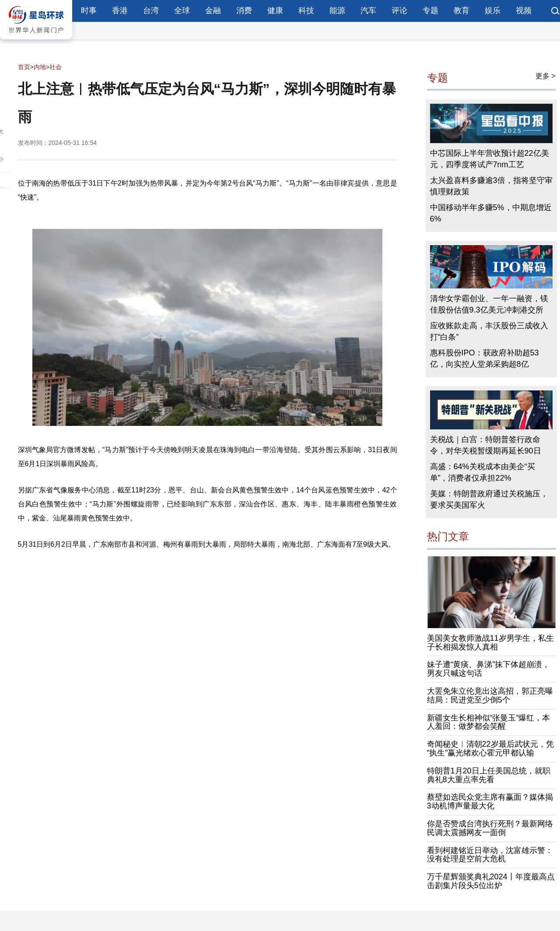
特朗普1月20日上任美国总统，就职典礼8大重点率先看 (489, 775)
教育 (462, 11)
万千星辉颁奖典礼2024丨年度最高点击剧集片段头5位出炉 (491, 881)
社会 (56, 67)
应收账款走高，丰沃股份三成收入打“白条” (489, 331)
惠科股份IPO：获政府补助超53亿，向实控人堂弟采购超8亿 (485, 358)
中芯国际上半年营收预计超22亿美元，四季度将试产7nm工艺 (490, 159)
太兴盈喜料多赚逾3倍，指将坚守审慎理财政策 (491, 186)
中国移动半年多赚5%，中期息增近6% (491, 213)
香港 (120, 11)
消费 (244, 11)
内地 (40, 67)
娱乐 (493, 11)
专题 (430, 11)
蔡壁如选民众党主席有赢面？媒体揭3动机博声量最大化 (490, 801)
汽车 (368, 11)
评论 (399, 11)
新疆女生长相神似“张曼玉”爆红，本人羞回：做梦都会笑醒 (489, 722)
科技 (306, 11)
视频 (524, 11)
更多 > (546, 76)
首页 (24, 67)
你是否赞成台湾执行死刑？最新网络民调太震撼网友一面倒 (490, 828)
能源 (337, 11)
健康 (275, 11)
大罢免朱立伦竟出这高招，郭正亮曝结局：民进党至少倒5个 (490, 696)
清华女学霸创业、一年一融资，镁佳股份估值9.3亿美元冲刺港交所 (489, 304)
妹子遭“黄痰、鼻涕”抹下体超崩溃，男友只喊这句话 (489, 669)
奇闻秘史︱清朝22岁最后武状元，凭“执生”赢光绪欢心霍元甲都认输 (490, 748)
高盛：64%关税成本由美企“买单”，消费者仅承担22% (483, 472)
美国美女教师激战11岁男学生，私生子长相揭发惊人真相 (490, 643)
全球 (182, 11)
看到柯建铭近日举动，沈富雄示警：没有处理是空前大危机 (490, 855)
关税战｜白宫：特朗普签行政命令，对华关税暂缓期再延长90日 (486, 445)
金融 (213, 11)
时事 (89, 11)
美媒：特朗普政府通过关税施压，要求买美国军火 (489, 499)
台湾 (151, 11)
